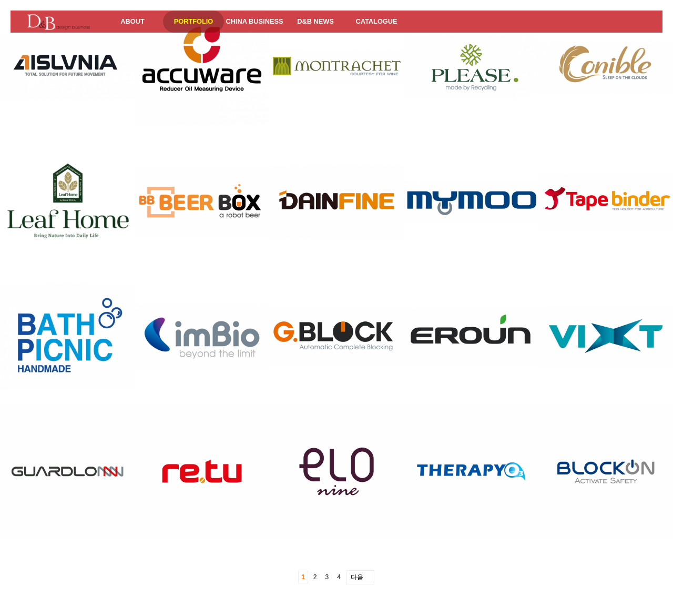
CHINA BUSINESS (254, 21)
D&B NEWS (315, 21)
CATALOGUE (376, 21)
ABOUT (132, 21)
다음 (357, 577)
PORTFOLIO (194, 21)
